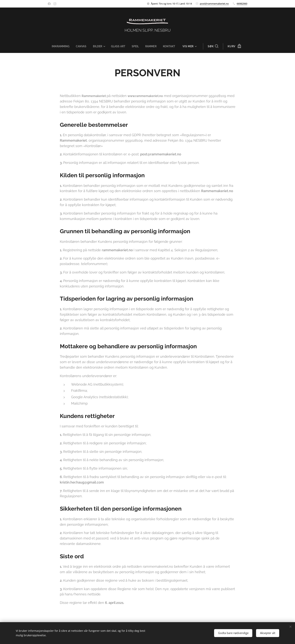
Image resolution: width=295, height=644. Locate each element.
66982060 (242, 4)
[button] (216, 46)
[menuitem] (60, 46)
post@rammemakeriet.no (214, 4)
